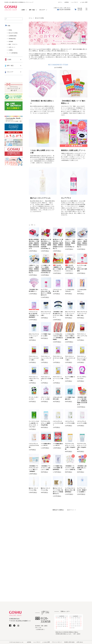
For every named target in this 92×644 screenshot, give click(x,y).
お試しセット (12, 47)
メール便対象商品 (13, 53)
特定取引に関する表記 (69, 642)
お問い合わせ (80, 642)
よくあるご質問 (84, 2)
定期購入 (11, 50)
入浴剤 (23, 10)
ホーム (31, 18)
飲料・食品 (32, 10)
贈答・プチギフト (13, 44)
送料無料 (11, 41)
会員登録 (67, 2)
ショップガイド (74, 2)
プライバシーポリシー (57, 642)
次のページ (70, 510)
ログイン (60, 2)
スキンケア (42, 10)
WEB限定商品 (12, 39)
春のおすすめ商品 (39, 18)
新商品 (10, 30)
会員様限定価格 (13, 36)
